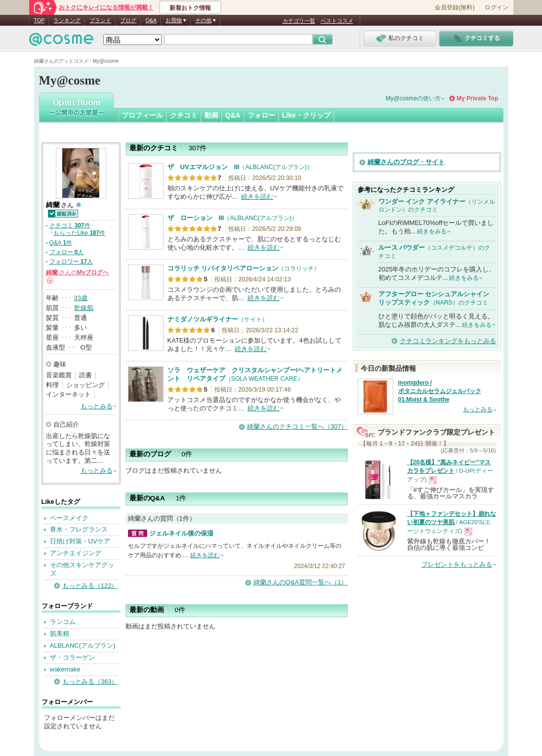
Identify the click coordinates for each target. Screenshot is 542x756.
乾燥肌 (84, 308)
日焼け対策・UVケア (80, 541)
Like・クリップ (306, 115)
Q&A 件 (61, 243)
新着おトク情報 (190, 8)
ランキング (67, 20)
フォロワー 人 (71, 262)
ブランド (100, 20)
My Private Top (477, 98)
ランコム (63, 622)
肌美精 (60, 634)
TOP (40, 20)
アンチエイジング (76, 553)
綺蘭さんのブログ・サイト (406, 162)
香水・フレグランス (79, 529)
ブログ (128, 20)
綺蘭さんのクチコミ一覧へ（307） (297, 426)
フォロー (261, 115)
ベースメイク (69, 518)
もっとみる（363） (90, 682)
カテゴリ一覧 (299, 21)
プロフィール (142, 115)
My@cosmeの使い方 (414, 98)
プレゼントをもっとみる (457, 564)
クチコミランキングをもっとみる (448, 341)
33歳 (81, 298)
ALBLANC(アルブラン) (83, 645)
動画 (211, 115)
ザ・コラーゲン (72, 657)
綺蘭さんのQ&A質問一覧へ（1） (301, 582)
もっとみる (97, 406)
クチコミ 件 (70, 225)
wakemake (65, 669)
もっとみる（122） (90, 586)
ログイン (497, 7)
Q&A (151, 20)
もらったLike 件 (79, 233)
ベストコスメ (337, 21)
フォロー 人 (67, 252)
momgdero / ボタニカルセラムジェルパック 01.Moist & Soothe (440, 391)
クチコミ (184, 115)
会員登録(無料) (455, 7)
